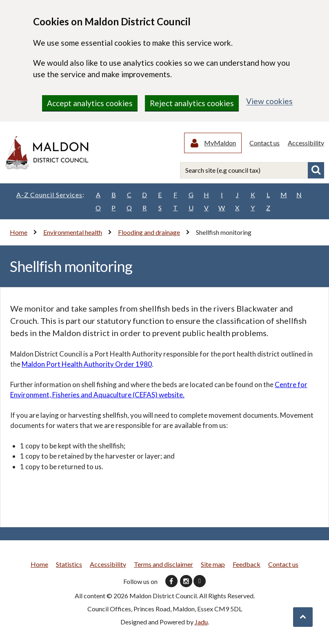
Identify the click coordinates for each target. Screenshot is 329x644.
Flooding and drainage (149, 233)
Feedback (247, 565)
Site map (213, 565)
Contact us (265, 143)
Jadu (201, 623)
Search (316, 171)
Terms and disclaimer (163, 565)
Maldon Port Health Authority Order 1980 (87, 365)
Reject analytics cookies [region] (192, 103)
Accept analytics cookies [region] (90, 103)
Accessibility (306, 143)
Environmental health (73, 233)
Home (19, 233)
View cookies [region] (269, 101)
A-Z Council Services (50, 196)
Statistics (69, 565)
